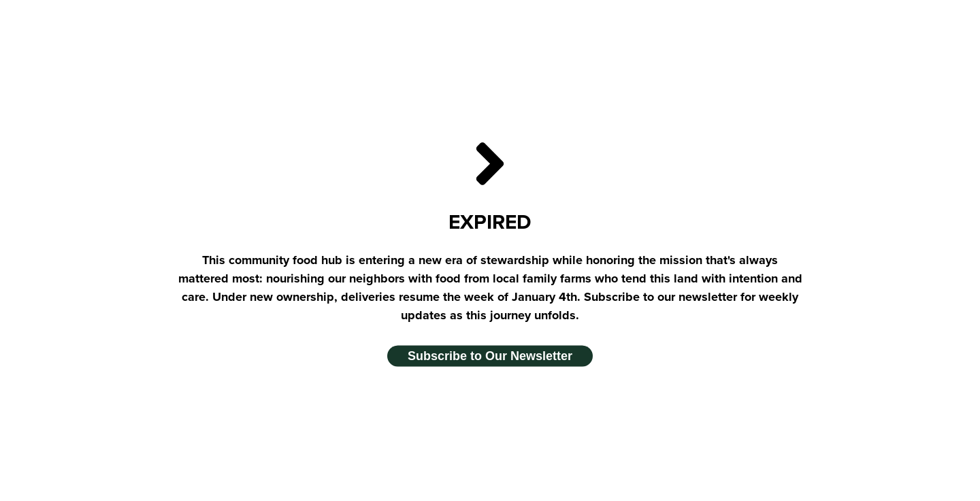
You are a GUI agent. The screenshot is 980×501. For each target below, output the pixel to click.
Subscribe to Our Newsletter (490, 356)
